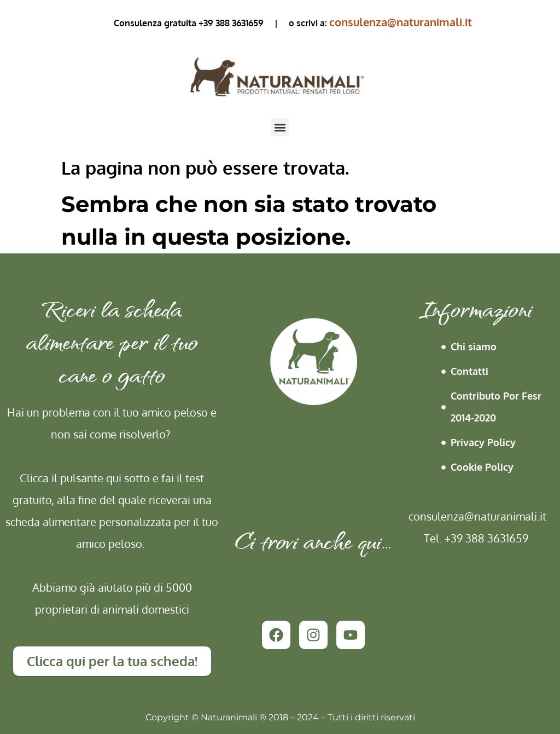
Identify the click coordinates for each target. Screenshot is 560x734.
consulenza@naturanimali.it (401, 22)
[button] (280, 127)
